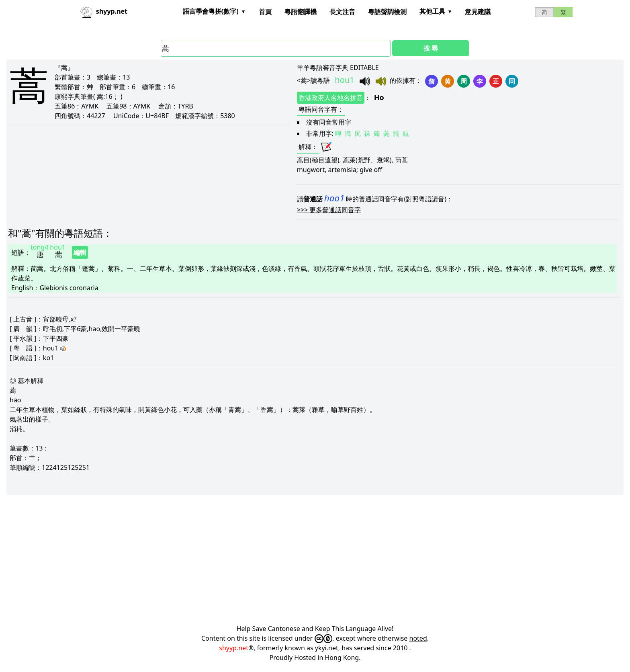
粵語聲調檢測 (387, 12)
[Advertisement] (247, 554)
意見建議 (478, 12)
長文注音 (342, 12)
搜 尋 (431, 48)
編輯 (80, 252)
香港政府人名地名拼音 (331, 98)
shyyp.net (234, 648)
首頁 (265, 12)
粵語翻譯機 (301, 12)
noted (418, 638)
